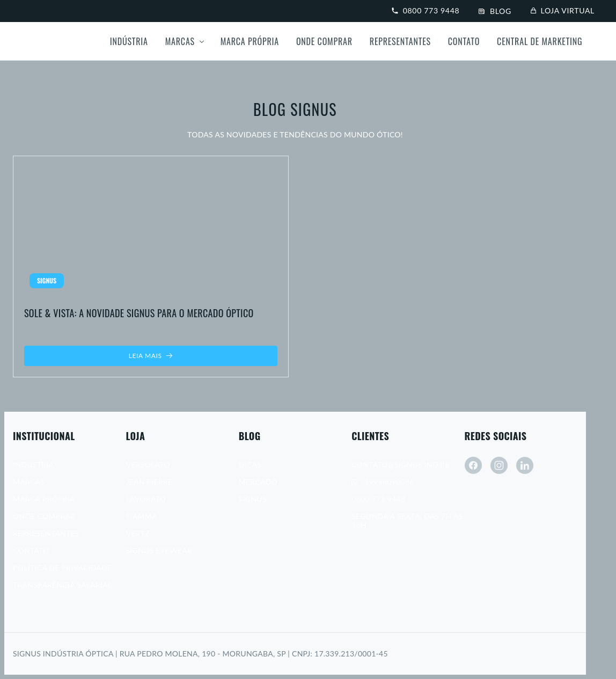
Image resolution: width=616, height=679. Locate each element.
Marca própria (250, 41)
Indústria (129, 41)
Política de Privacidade (63, 568)
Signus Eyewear (159, 550)
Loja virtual (563, 10)
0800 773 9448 (426, 10)
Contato (464, 41)
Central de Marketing (540, 41)
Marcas (180, 41)
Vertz (137, 533)
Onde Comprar (324, 41)
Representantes (400, 41)
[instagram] (499, 465)
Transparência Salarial (62, 585)
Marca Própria (44, 499)
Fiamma (141, 516)
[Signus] (58, 41)
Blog (495, 11)
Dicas (250, 465)
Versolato (148, 465)
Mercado (258, 482)
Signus (253, 499)
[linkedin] (525, 465)
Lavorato (146, 499)
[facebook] (473, 465)
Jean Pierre (149, 482)
